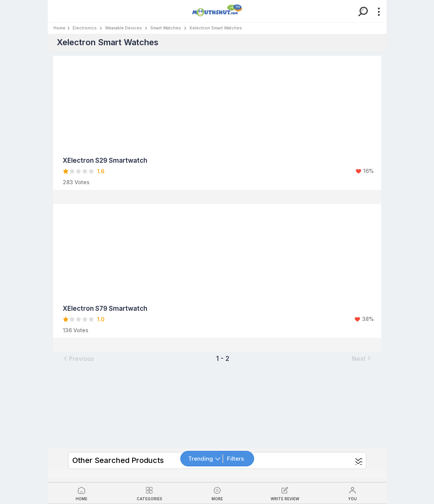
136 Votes (76, 330)
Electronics (85, 28)
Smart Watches (166, 28)
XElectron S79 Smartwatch (105, 309)
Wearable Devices (123, 28)
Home (59, 28)
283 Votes (76, 182)
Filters (235, 459)
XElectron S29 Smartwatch (105, 160)
